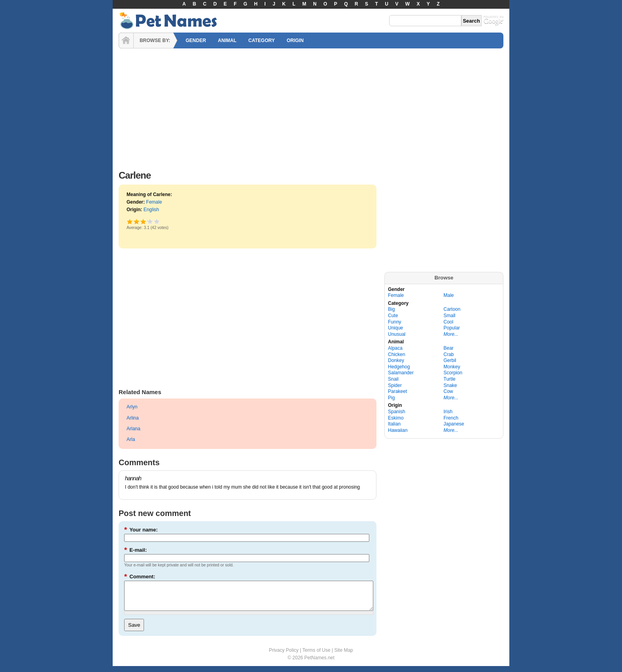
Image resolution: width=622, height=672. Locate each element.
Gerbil (450, 360)
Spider (395, 385)
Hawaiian (398, 430)
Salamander (401, 373)
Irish (448, 412)
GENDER (196, 40)
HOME (126, 40)
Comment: (140, 577)
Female (154, 202)
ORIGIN (295, 40)
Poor (130, 221)
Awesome (157, 221)
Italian (394, 424)
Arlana (133, 429)
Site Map (344, 656)
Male (449, 295)
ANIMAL (227, 40)
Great (147, 221)
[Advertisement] (311, 107)
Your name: (141, 530)
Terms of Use (316, 656)
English (151, 210)
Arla (131, 439)
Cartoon (452, 309)
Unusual (397, 334)
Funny (395, 322)
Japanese (454, 424)
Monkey (452, 367)
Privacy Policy (284, 656)
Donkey (396, 360)
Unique (395, 328)
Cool (448, 322)
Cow (448, 391)
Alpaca (395, 348)
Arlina (133, 418)
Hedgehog (399, 367)
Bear (448, 348)
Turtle (449, 379)
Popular (452, 328)
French (451, 418)
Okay (137, 221)
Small (449, 316)
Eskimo (396, 418)
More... (451, 334)
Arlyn (132, 407)
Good (143, 221)
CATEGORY (262, 40)
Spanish (396, 412)
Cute (393, 316)
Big (391, 309)
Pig (391, 398)
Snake (450, 385)
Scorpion (453, 373)
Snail (393, 379)
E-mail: (135, 550)
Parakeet (397, 391)
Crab (449, 354)
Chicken (396, 354)
